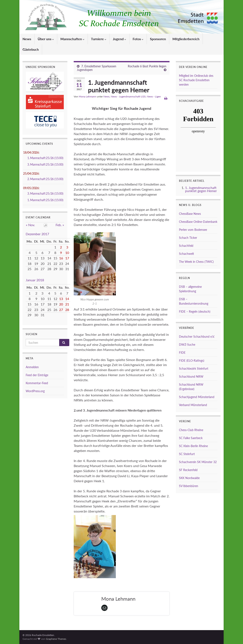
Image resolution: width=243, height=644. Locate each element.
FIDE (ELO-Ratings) (192, 361)
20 (61, 304)
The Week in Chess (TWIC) (196, 262)
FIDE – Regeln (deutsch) (195, 311)
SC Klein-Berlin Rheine (193, 446)
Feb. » (60, 225)
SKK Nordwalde (189, 478)
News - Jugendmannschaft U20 (128, 96)
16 (61, 258)
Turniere (99, 39)
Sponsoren (158, 39)
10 (67, 253)
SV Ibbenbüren (189, 486)
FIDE (182, 353)
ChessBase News (190, 214)
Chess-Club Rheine (191, 430)
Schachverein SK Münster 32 (198, 462)
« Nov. (30, 225)
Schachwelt (186, 254)
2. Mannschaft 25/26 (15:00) (45, 179)
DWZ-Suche (187, 345)
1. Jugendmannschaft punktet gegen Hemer (201, 189)
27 (61, 310)
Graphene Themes (56, 639)
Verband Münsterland (193, 405)
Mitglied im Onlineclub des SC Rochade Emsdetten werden (196, 80)
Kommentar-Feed (37, 383)
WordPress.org (35, 391)
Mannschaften (72, 39)
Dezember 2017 (37, 234)
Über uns (46, 39)
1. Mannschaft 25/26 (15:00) (45, 158)
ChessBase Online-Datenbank (198, 222)
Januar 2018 (35, 280)
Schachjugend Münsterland (197, 397)
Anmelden (32, 367)
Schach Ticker (188, 238)
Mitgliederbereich (186, 39)
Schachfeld (186, 246)
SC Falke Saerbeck (191, 438)
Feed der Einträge (37, 375)
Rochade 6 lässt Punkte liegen (147, 66)
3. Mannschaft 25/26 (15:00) (45, 164)
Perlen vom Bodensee (193, 230)
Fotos (138, 39)
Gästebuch (31, 49)
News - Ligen (154, 96)
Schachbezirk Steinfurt (194, 368)
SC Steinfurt (187, 454)
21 (67, 304)
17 (67, 258)
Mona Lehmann (87, 96)
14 (67, 299)
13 (61, 299)
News (27, 39)
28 (67, 310)
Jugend (119, 39)
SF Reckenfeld (188, 470)
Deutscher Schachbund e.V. (197, 337)
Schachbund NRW (191, 376)
